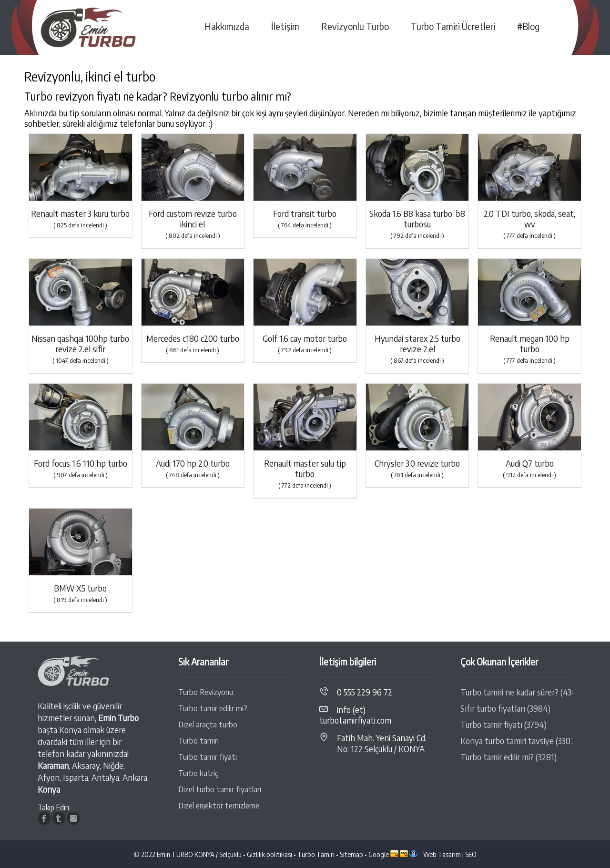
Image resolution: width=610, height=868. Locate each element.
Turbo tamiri (198, 740)
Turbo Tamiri (316, 854)
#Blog (528, 26)
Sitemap (351, 854)
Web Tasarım (442, 854)
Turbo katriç (198, 773)
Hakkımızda (227, 26)
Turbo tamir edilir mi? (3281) (508, 757)
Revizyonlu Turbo (355, 26)
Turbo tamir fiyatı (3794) (503, 725)
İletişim (285, 26)
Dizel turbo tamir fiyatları (220, 789)
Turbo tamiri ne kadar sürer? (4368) (517, 692)
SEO (471, 854)
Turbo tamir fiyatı (208, 757)
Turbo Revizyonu (206, 692)
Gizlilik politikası (269, 854)
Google (379, 854)
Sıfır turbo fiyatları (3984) (505, 708)
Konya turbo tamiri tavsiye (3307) (517, 741)
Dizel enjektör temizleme (219, 805)
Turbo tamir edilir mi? (213, 708)
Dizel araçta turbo (208, 724)
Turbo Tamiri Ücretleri (453, 26)
